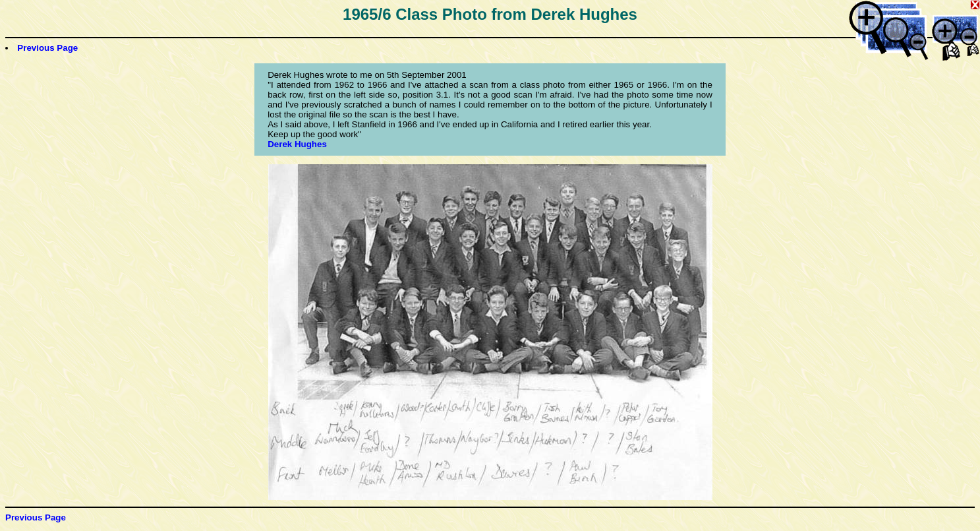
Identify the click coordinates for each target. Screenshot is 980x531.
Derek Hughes (297, 144)
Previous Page (47, 48)
